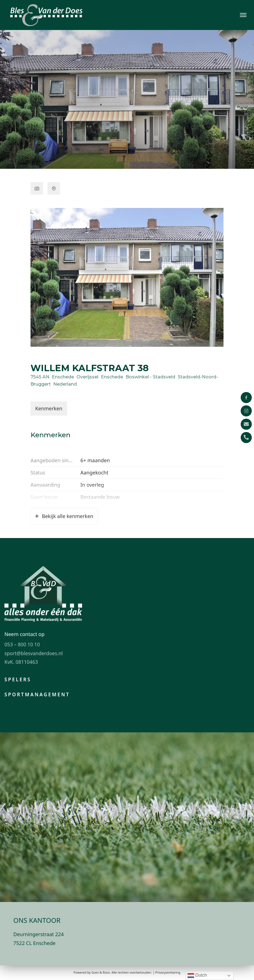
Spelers (18, 679)
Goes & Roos (101, 972)
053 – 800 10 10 (22, 644)
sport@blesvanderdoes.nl (34, 653)
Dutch (197, 976)
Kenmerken (49, 408)
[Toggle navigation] (243, 15)
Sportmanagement (37, 694)
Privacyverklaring (168, 972)
